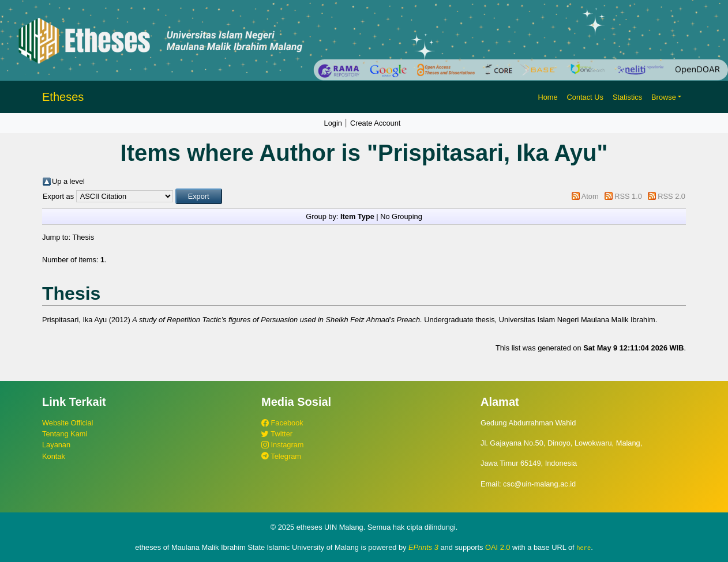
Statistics (627, 97)
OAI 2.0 (498, 547)
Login (333, 123)
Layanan (56, 445)
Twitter (277, 434)
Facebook (282, 423)
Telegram (281, 456)
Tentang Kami (65, 434)
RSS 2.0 (671, 196)
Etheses (63, 97)
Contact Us (585, 97)
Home (547, 97)
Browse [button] (664, 97)
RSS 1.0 (628, 196)
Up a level (68, 181)
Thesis (83, 237)
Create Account (376, 123)
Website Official (67, 423)
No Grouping (401, 216)
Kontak (54, 456)
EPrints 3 (423, 547)
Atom (590, 196)
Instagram (282, 445)
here (583, 548)
